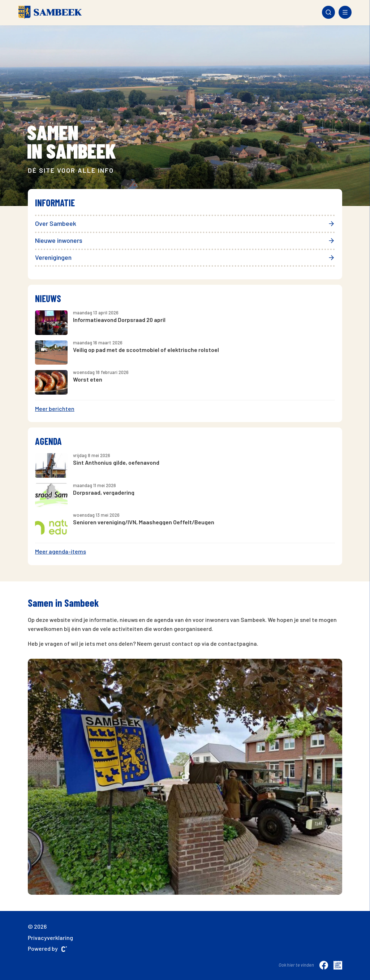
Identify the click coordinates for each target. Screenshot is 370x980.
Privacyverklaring (50, 938)
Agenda (48, 441)
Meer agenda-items (61, 551)
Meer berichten (55, 409)
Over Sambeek (185, 223)
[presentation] (35, 111)
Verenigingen (185, 257)
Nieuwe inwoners (185, 240)
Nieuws (48, 298)
